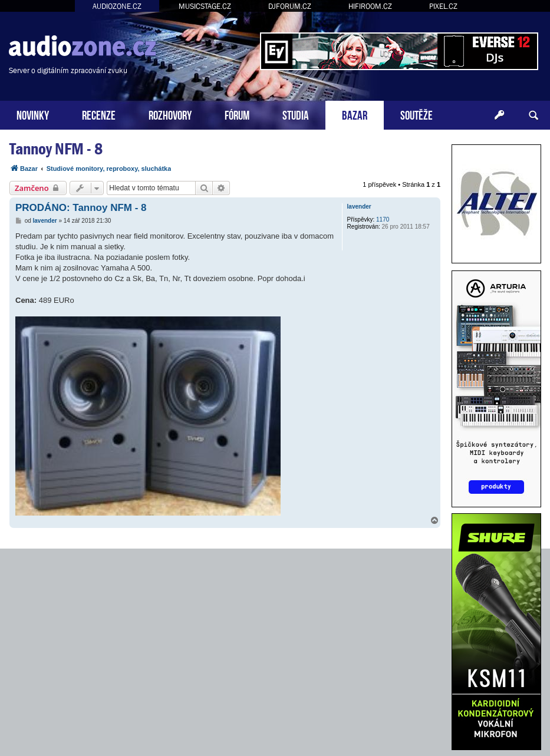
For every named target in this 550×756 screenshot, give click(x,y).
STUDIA (296, 114)
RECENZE (99, 114)
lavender (359, 207)
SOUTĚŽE (416, 114)
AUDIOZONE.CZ (117, 6)
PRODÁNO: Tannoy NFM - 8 (81, 208)
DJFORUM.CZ (290, 6)
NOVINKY (33, 114)
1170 (383, 219)
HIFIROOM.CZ (370, 6)
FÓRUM (237, 114)
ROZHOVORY (170, 114)
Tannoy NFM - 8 (56, 149)
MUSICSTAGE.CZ (205, 6)
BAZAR (355, 114)
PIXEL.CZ (443, 6)
